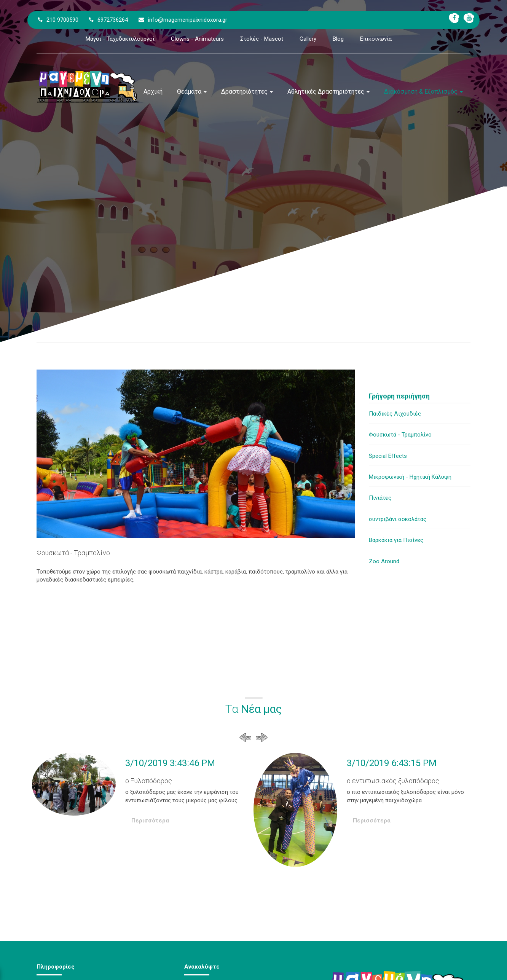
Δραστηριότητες (247, 92)
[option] (143, 797)
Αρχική (153, 92)
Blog (338, 39)
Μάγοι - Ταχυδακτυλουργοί (120, 39)
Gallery (308, 39)
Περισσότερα (150, 821)
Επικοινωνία (376, 39)
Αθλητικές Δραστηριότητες (328, 92)
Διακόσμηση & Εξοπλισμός (423, 92)
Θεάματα (192, 92)
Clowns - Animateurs (197, 39)
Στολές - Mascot (262, 39)
